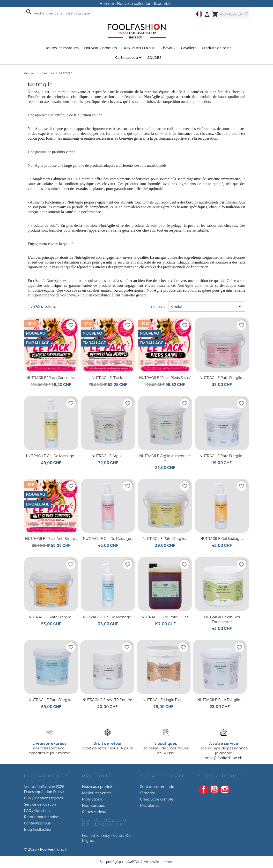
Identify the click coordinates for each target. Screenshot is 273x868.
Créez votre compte (157, 799)
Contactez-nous (37, 823)
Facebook (204, 789)
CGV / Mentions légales (44, 798)
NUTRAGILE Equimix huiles (165, 617)
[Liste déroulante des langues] (199, 14)
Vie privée (151, 862)
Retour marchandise (42, 817)
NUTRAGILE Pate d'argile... (222, 378)
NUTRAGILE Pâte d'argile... (222, 456)
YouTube (214, 789)
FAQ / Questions (38, 811)
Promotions (92, 799)
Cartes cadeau (94, 812)
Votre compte (163, 776)
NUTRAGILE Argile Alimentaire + (165, 458)
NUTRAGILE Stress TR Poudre (107, 700)
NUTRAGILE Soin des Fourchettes (222, 619)
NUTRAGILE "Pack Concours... (51, 378)
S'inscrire (148, 793)
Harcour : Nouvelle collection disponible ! (136, 4)
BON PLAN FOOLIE (139, 48)
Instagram (225, 789)
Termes (168, 862)
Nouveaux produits (100, 48)
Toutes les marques (62, 48)
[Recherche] (69, 13)
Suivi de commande (157, 787)
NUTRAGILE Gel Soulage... (222, 539)
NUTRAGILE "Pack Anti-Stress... (51, 539)
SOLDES (154, 58)
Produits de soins (216, 48)
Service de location (40, 804)
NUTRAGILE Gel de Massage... (108, 539)
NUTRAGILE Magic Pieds (163, 700)
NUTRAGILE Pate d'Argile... (220, 700)
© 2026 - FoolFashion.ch (46, 849)
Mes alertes (150, 806)
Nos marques (93, 806)
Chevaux (168, 48)
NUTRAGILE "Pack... (108, 378)
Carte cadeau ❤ (128, 58)
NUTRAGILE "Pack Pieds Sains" (165, 378)
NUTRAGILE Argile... (108, 456)
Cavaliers (188, 48)
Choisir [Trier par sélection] (207, 307)
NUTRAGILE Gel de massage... (51, 456)
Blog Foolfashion (38, 830)
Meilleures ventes (97, 793)
